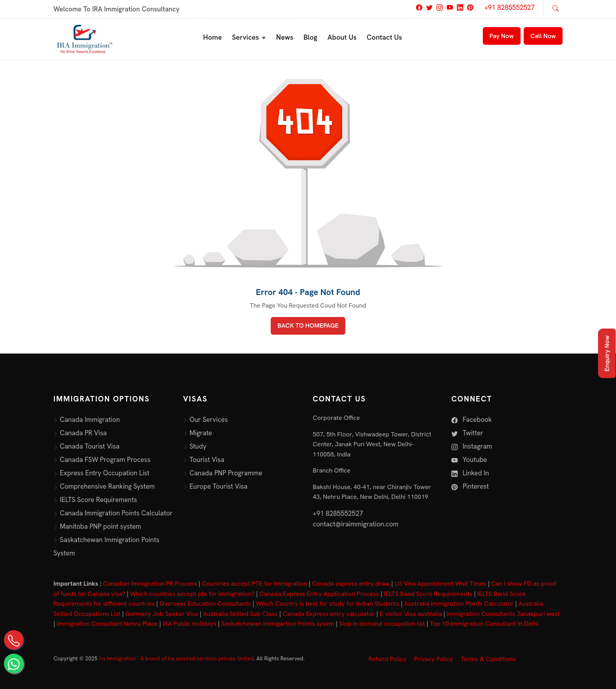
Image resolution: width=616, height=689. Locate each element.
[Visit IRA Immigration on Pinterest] (470, 7)
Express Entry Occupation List (104, 473)
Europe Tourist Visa (218, 486)
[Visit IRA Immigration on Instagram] (440, 7)
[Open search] (555, 7)
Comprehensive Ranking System (107, 486)
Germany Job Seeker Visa (162, 614)
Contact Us (384, 37)
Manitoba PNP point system (100, 526)
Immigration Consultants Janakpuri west (503, 614)
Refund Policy (387, 659)
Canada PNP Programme (226, 473)
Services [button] (245, 37)
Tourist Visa (207, 460)
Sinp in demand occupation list (382, 624)
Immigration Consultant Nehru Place (107, 624)
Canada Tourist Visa (90, 446)
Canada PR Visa (83, 433)
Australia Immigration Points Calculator (459, 604)
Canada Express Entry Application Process (319, 594)
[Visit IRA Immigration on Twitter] (429, 7)
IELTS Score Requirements (98, 500)
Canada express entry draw (351, 584)
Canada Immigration (90, 420)
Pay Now (502, 36)
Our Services (209, 420)
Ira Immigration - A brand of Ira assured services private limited (176, 658)
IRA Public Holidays (190, 624)
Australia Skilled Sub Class (240, 614)
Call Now (543, 36)
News (285, 37)
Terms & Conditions (488, 659)
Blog (310, 37)
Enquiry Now (607, 354)
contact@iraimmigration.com (356, 524)
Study (198, 446)
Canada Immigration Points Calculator (116, 513)
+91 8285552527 (510, 7)
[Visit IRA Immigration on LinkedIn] (460, 7)
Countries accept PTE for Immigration (255, 584)
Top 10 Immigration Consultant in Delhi (484, 624)
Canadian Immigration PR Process (150, 584)
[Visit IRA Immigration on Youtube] (450, 7)
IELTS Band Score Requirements (428, 594)
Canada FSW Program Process (105, 460)
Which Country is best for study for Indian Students (327, 604)
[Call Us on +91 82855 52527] (14, 640)
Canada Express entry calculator (329, 614)
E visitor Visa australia (411, 614)
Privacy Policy (434, 659)
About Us (342, 37)
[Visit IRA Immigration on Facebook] (419, 7)
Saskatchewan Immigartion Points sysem (278, 624)
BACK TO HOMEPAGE (308, 325)
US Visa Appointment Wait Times (440, 584)
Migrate (201, 433)
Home (213, 37)
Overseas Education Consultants (205, 604)
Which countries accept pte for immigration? (192, 594)
